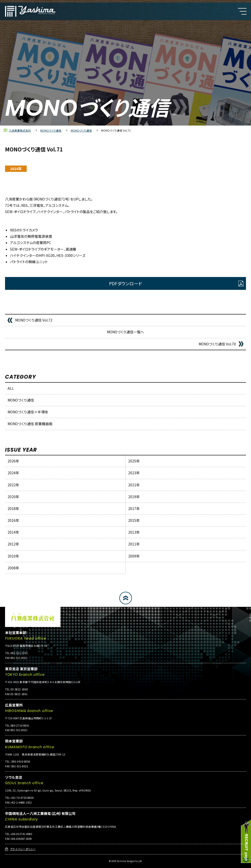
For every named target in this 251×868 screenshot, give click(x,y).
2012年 (13, 544)
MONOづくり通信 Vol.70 (217, 344)
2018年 (13, 508)
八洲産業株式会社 (20, 130)
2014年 (13, 532)
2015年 (134, 520)
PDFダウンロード (125, 283)
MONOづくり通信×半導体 (28, 412)
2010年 (13, 556)
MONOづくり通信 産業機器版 (30, 424)
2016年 (13, 520)
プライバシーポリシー (23, 849)
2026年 (13, 461)
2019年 (134, 497)
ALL (11, 388)
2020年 (13, 497)
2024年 (13, 473)
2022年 (13, 485)
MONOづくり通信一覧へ (125, 332)
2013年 (134, 532)
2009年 (134, 556)
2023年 (134, 473)
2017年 (134, 508)
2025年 (134, 461)
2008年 (13, 568)
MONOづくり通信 (51, 130)
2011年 (134, 544)
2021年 (134, 485)
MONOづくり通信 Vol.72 (34, 320)
